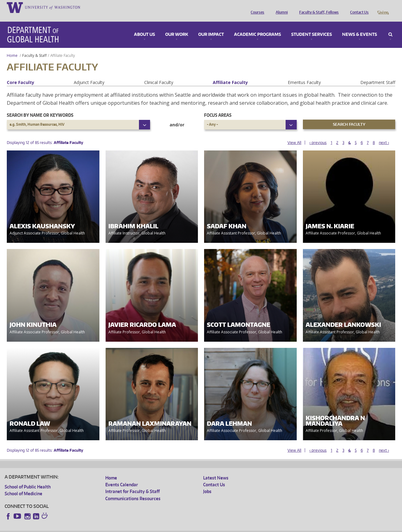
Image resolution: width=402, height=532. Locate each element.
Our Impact (211, 26)
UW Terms (111, 527)
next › (384, 134)
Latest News (216, 469)
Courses (256, 7)
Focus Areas (218, 106)
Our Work (177, 26)
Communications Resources (133, 490)
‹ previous (318, 134)
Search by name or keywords (40, 106)
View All (294, 134)
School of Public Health (28, 478)
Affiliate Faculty (230, 74)
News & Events (360, 26)
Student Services (312, 26)
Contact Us (358, 7)
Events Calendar (122, 476)
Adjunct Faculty (89, 74)
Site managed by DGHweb (148, 527)
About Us (144, 26)
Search (390, 26)
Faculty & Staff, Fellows (317, 7)
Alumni (280, 7)
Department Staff (378, 74)
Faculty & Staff (34, 47)
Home (12, 47)
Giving (383, 7)
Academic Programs (258, 26)
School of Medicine (23, 485)
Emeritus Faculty (304, 74)
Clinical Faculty (159, 74)
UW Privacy (86, 527)
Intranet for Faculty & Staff (132, 483)
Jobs (207, 483)
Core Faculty (21, 74)
